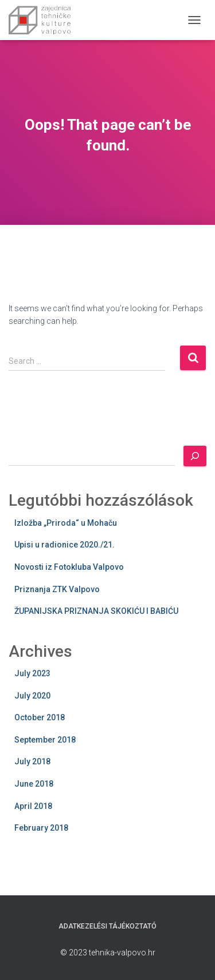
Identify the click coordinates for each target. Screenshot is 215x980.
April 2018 (33, 806)
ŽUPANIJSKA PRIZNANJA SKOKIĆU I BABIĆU (96, 611)
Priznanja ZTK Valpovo (57, 589)
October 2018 (40, 717)
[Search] (195, 456)
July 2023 (32, 673)
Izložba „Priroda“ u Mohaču (66, 523)
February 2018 (41, 828)
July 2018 (32, 761)
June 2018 (34, 784)
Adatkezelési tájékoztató (107, 926)
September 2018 (45, 740)
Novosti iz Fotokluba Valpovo (69, 567)
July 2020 (32, 696)
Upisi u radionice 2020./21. (64, 545)
